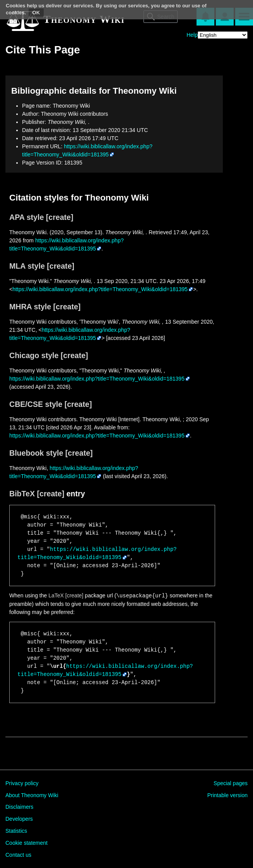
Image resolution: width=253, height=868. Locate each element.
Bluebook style (36, 453)
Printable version (227, 795)
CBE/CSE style (36, 404)
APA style (26, 217)
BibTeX (22, 494)
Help (192, 35)
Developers (19, 819)
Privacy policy (22, 783)
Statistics (16, 831)
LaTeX (56, 596)
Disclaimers (19, 807)
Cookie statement (26, 843)
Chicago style (34, 355)
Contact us (18, 855)
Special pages (231, 783)
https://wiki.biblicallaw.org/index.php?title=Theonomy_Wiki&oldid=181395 (100, 289)
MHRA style (30, 307)
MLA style (27, 266)
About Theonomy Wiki (32, 795)
